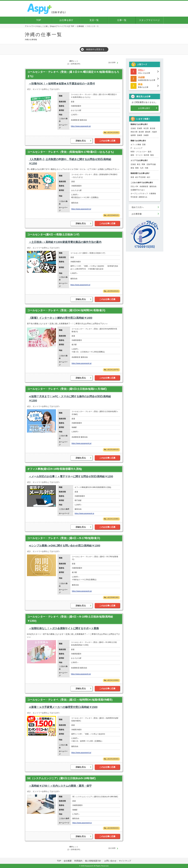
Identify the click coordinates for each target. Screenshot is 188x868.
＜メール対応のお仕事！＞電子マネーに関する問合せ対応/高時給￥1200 (71, 476)
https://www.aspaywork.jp (84, 513)
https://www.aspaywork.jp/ (81, 126)
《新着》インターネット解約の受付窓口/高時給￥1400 (61, 318)
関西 (137, 168)
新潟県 (141, 132)
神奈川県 (134, 132)
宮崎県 (140, 135)
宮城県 (140, 128)
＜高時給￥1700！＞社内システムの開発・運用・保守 (60, 786)
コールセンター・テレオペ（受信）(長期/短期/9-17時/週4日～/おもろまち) (71, 152)
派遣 (132, 177)
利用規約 (78, 861)
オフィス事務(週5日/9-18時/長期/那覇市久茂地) (55, 469)
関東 (143, 164)
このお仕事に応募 (107, 141)
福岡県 (133, 135)
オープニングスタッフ (139, 194)
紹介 (149, 177)
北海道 (133, 128)
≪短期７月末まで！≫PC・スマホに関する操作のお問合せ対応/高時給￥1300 (70, 399)
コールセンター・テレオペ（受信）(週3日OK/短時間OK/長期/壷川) (66, 310)
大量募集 (153, 194)
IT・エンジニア (137, 148)
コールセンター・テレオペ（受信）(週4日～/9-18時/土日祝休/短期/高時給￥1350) (70, 619)
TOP (39, 20)
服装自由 (153, 186)
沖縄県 (146, 135)
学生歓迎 (134, 197)
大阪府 (154, 132)
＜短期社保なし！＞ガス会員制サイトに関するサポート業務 (64, 628)
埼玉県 (146, 128)
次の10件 (112, 63)
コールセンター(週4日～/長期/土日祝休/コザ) (53, 235)
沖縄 (146, 168)
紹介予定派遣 (140, 177)
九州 (142, 168)
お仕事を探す (66, 20)
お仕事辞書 (137, 214)
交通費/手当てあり (138, 190)
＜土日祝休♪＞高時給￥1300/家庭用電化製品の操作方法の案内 (65, 242)
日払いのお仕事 (145, 71)
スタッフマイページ (149, 20)
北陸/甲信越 (151, 164)
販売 (150, 152)
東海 (132, 168)
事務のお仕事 (145, 86)
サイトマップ (125, 861)
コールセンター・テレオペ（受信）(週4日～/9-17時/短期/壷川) (64, 538)
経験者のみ (143, 197)
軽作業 (146, 155)
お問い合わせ (110, 861)
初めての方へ (138, 207)
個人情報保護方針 (93, 861)
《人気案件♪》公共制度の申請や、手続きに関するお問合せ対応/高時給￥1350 (70, 161)
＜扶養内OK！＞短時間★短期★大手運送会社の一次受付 (62, 84)
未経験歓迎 (144, 186)
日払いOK (134, 186)
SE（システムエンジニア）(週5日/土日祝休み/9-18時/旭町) (62, 778)
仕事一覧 (122, 20)
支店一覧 (94, 20)
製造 (152, 155)
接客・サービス (137, 155)
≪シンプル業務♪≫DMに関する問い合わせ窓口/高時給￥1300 (64, 546)
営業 (144, 145)
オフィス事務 (136, 145)
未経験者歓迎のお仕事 (145, 78)
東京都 (153, 128)
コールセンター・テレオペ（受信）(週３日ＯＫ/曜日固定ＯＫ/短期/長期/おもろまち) (73, 74)
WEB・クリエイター (139, 152)
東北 (139, 164)
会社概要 (68, 861)
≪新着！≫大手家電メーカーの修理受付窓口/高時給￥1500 (63, 707)
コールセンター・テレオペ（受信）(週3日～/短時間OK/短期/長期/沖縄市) (70, 700)
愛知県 (148, 132)
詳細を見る (81, 141)
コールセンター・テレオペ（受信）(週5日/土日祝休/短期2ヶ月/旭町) (67, 389)
